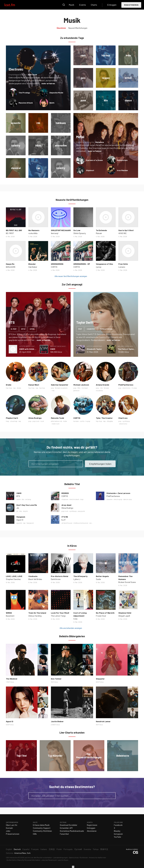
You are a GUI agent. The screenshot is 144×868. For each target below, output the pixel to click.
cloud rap (14, 421)
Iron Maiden (122, 170)
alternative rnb (56, 421)
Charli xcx (123, 418)
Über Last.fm (12, 825)
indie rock (56, 424)
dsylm (25, 511)
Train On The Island (37, 613)
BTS (18, 496)
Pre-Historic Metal (60, 576)
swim (19, 499)
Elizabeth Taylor (94, 349)
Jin (18, 508)
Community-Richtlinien (42, 831)
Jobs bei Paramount (49, 860)
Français (35, 849)
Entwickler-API (66, 828)
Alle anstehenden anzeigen (71, 628)
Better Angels (102, 576)
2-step (134, 388)
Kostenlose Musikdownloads (72, 831)
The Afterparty (80, 576)
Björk (52, 103)
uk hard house (67, 523)
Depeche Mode (56, 93)
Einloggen (112, 5)
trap (7, 421)
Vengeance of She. (105, 264)
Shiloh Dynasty (80, 233)
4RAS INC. (123, 233)
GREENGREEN (57, 264)
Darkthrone (56, 579)
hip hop (42, 388)
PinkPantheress (126, 385)
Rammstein (122, 160)
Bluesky (117, 831)
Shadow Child (125, 613)
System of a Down (94, 160)
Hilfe (35, 834)
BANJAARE (11, 267)
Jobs (8, 831)
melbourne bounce (81, 523)
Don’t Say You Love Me (27, 505)
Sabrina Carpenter (60, 385)
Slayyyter (100, 679)
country (91, 329)
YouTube (117, 837)
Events (83, 5)
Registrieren (131, 5)
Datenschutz (74, 857)
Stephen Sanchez (13, 579)
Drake (9, 385)
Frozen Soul (101, 616)
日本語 (52, 849)
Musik (72, 5)
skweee (109, 499)
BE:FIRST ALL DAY (14, 230)
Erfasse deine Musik (41, 825)
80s (79, 388)
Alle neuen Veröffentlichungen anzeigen (71, 276)
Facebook (118, 825)
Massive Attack (26, 103)
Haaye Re (10, 264)
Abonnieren (92, 831)
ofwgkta (110, 421)
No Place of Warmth (105, 613)
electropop (118, 499)
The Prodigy (24, 93)
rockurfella (33, 233)
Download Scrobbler (69, 825)
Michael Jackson (81, 385)
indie (65, 421)
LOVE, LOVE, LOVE (14, 576)
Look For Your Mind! (60, 613)
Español (26, 849)
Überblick (61, 28)
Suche (64, 5)
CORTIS (54, 267)
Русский (78, 849)
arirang (28, 499)
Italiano (44, 849)
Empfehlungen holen (100, 464)
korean (76, 421)
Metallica (100, 142)
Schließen (73, 867)
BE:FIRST (10, 233)
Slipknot (90, 170)
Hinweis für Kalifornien (97, 857)
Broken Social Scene (127, 582)
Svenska (87, 849)
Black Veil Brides (35, 579)
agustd (19, 523)
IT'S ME (65, 517)
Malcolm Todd (57, 418)
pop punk (81, 511)
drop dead (66, 505)
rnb (53, 390)
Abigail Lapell (124, 616)
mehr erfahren (48, 83)
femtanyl (55, 233)
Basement (10, 616)
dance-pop (128, 499)
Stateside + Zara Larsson (118, 493)
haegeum (30, 523)
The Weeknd (12, 679)
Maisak (99, 233)
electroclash (74, 499)
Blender (32, 264)
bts (23, 329)
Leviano (122, 267)
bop (82, 499)
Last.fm (13, 5)
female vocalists (108, 329)
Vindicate (33, 576)
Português (68, 849)
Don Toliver (56, 679)
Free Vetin (123, 264)
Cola (75, 619)
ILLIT (64, 520)
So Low (77, 230)
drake (19, 388)
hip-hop (9, 388)
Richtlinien (84, 857)
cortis (82, 421)
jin (17, 511)
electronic (126, 388)
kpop (32, 329)
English (9, 849)
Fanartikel (64, 834)
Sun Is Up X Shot (126, 230)
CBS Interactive (12, 857)
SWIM (53, 349)
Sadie (98, 579)
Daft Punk (32, 75)
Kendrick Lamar (103, 721)
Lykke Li (77, 579)
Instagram (118, 834)
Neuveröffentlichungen (78, 28)
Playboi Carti (12, 418)
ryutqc (99, 267)
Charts (94, 5)
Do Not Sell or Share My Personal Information (23, 860)
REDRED (65, 493)
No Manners (34, 230)
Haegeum (21, 517)
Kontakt (9, 828)
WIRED (9, 613)
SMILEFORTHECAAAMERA (62, 230)
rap (14, 388)
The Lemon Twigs (58, 616)
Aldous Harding (35, 616)
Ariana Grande (103, 385)
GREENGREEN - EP (82, 264)
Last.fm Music (63, 860)
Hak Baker (33, 267)
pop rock (36, 421)
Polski (59, 849)
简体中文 (104, 849)
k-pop (14, 329)
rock (42, 421)
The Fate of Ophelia (127, 349)
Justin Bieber (57, 721)
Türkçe (96, 849)
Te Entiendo (101, 230)
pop (80, 329)
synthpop (126, 421)
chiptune (65, 499)
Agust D (20, 520)
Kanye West (34, 385)
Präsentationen (13, 834)
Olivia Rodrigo (35, 418)
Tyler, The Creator (104, 418)
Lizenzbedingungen (60, 857)
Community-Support (42, 828)
